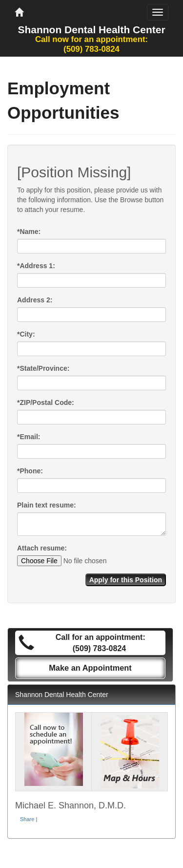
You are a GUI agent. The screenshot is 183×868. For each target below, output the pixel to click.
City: (26, 334)
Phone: (30, 471)
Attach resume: (42, 548)
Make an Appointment (90, 668)
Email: (29, 437)
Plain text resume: (47, 505)
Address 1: (36, 266)
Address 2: (35, 300)
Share (27, 819)
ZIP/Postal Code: (46, 402)
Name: (29, 232)
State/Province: (43, 368)
